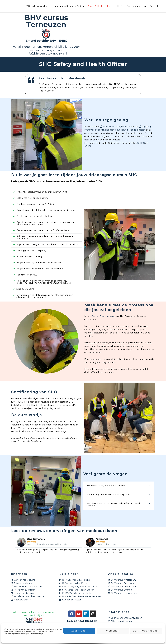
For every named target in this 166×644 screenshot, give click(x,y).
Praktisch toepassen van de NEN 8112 (35, 204)
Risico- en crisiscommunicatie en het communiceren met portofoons (45, 237)
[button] (46, 192)
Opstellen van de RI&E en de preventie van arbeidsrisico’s (46, 210)
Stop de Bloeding (25, 289)
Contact (154, 6)
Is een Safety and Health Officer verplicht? (108, 495)
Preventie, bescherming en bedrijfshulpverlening (42, 192)
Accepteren (79, 631)
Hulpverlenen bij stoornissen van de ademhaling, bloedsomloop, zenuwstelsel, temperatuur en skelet (44, 282)
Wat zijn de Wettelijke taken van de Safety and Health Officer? (114, 505)
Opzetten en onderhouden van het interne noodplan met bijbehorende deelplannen (47, 223)
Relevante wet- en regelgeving (33, 198)
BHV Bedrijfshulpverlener (36, 6)
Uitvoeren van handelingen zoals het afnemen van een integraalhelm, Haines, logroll (45, 296)
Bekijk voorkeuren (146, 631)
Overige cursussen (136, 6)
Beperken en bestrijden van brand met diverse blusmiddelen (48, 244)
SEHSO (141, 143)
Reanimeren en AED (27, 275)
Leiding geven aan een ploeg (31, 251)
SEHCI (88, 146)
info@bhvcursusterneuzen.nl (46, 54)
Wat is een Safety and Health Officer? (106, 486)
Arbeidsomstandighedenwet (116, 127)
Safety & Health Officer (100, 6)
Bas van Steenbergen (103, 316)
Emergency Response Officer (69, 6)
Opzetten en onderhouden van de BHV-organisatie (43, 230)
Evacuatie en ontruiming (29, 257)
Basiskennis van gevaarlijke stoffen (34, 216)
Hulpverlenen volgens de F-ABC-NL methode (40, 269)
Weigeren (113, 631)
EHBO (119, 6)
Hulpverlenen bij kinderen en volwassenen (39, 263)
